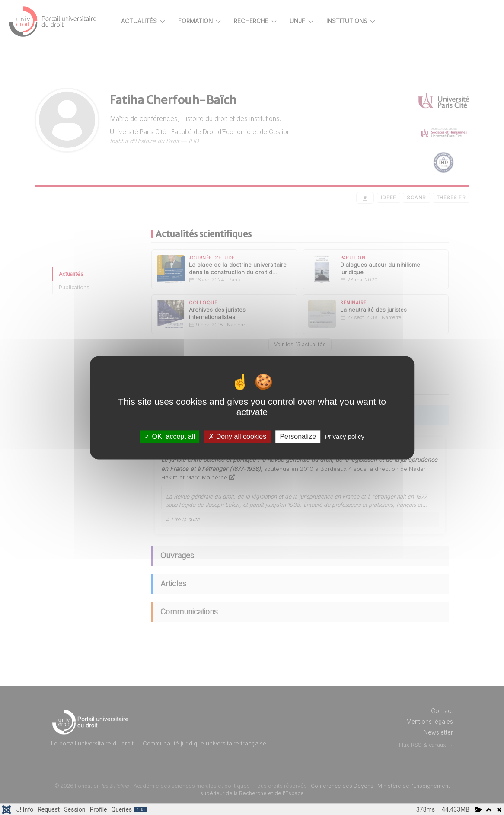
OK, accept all (170, 436)
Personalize (298, 436)
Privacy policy (345, 436)
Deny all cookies (237, 436)
